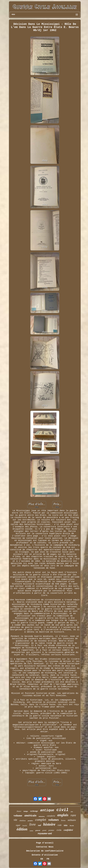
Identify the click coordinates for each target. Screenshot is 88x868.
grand (44, 830)
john (72, 812)
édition (22, 829)
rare (73, 815)
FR (48, 859)
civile (59, 830)
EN (42, 859)
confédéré (68, 830)
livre (33, 824)
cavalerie (51, 816)
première (30, 821)
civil (62, 810)
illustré (19, 811)
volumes (54, 820)
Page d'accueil (45, 843)
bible (66, 825)
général (38, 830)
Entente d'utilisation (45, 855)
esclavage (34, 811)
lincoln (72, 826)
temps (26, 811)
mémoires (42, 816)
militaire (72, 820)
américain (30, 815)
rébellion (23, 821)
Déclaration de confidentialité (45, 851)
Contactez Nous (45, 847)
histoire (49, 824)
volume (18, 815)
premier (51, 830)
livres (63, 820)
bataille (25, 826)
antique (47, 810)
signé (18, 825)
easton (31, 831)
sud (39, 825)
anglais (63, 815)
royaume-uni (45, 833)
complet (41, 820)
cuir (60, 825)
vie (15, 820)
